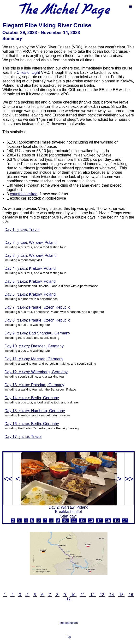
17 (125, 520)
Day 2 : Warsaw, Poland (31, 243)
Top (68, 637)
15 (108, 520)
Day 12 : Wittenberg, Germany (36, 372)
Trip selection (68, 623)
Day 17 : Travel (23, 437)
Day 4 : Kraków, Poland (30, 268)
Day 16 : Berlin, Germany (32, 424)
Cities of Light (28, 72)
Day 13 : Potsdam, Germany (34, 385)
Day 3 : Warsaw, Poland (31, 256)
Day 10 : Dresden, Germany (34, 346)
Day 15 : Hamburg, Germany (35, 411)
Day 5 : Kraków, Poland (30, 281)
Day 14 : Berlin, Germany (32, 398)
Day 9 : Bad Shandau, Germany (37, 333)
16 (116, 520)
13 (91, 520)
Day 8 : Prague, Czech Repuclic (37, 320)
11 (74, 520)
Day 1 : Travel (22, 230)
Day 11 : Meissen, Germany (34, 359)
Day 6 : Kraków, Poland (30, 294)
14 (99, 520)
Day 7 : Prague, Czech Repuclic (37, 307)
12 (82, 520)
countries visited (24, 194)
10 (65, 520)
